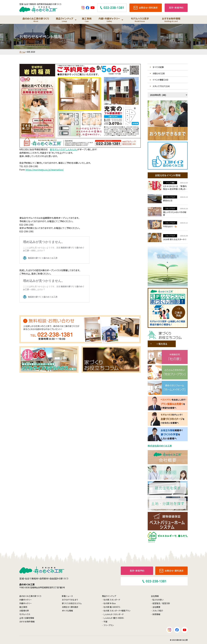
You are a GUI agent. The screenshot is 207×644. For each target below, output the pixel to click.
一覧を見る (162, 344)
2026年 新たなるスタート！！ (175, 239)
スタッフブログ (170, 197)
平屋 (105, 622)
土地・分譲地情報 (27, 618)
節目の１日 (168, 200)
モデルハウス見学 (140, 20)
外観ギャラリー (26, 603)
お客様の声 (24, 611)
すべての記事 (158, 67)
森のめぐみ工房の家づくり (36, 20)
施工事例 (87, 20)
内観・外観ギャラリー (109, 20)
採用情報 (156, 614)
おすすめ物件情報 (171, 20)
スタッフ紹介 (158, 611)
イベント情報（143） (161, 80)
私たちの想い (158, 600)
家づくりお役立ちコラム (72, 603)
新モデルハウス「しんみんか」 (64, 149)
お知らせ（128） (159, 73)
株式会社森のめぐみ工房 (160, 446)
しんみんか (114, 614)
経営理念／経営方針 (161, 603)
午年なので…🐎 (170, 226)
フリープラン (109, 625)
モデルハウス (25, 614)
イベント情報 (170, 183)
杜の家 (112, 600)
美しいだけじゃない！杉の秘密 (175, 213)
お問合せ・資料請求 (70, 607)
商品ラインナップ (64, 20)
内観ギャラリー (26, 600)
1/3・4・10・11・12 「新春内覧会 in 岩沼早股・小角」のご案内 (175, 189)
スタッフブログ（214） (161, 86)
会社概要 (156, 607)
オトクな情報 (67, 611)
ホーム (22, 52)
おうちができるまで (70, 600)
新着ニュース (67, 596)
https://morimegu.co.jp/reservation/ (45, 170)
